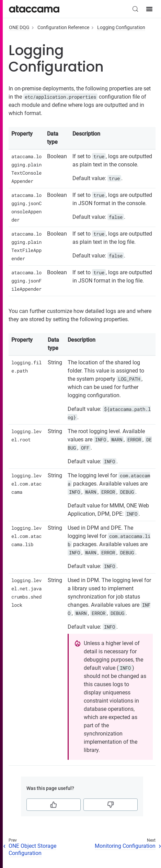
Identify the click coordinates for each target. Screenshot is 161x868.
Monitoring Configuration (125, 846)
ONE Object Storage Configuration (32, 850)
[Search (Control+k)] (135, 9)
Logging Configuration (121, 27)
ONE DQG (19, 27)
